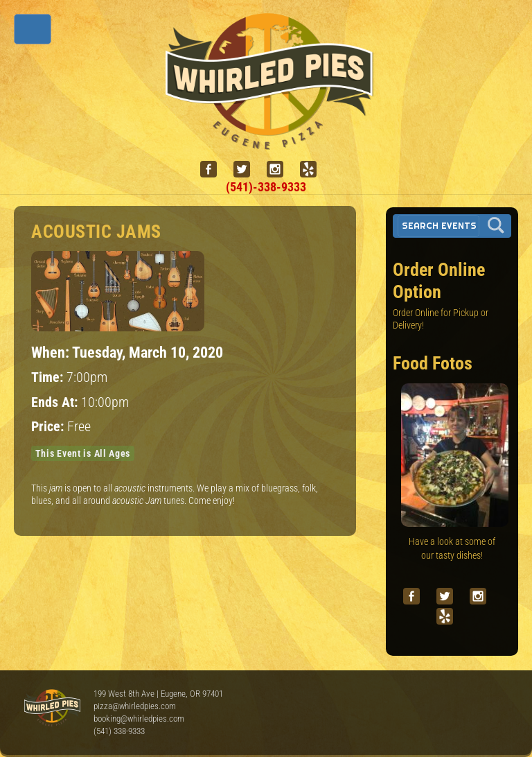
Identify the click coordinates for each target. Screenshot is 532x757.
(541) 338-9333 (119, 731)
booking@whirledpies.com (139, 719)
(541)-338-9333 (266, 187)
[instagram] (281, 169)
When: (52, 352)
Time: (49, 377)
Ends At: (56, 402)
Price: (49, 427)
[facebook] (214, 169)
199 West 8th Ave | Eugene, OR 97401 (158, 694)
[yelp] (314, 169)
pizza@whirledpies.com (135, 706)
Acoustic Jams (96, 232)
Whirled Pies (52, 708)
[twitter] (247, 169)
